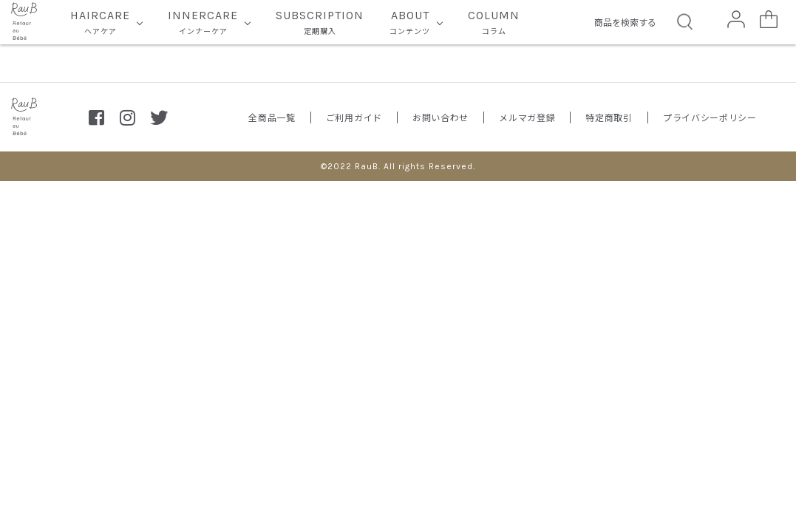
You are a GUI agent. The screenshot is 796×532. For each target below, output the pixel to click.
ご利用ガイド (354, 117)
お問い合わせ (440, 117)
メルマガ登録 (527, 117)
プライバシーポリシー (710, 117)
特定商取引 (609, 117)
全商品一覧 (272, 117)
